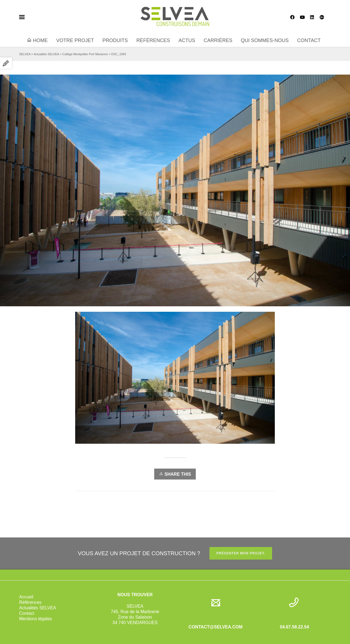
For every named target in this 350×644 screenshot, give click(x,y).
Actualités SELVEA (38, 608)
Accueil (26, 597)
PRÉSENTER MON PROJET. (241, 553)
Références (30, 602)
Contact (27, 613)
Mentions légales (36, 619)
